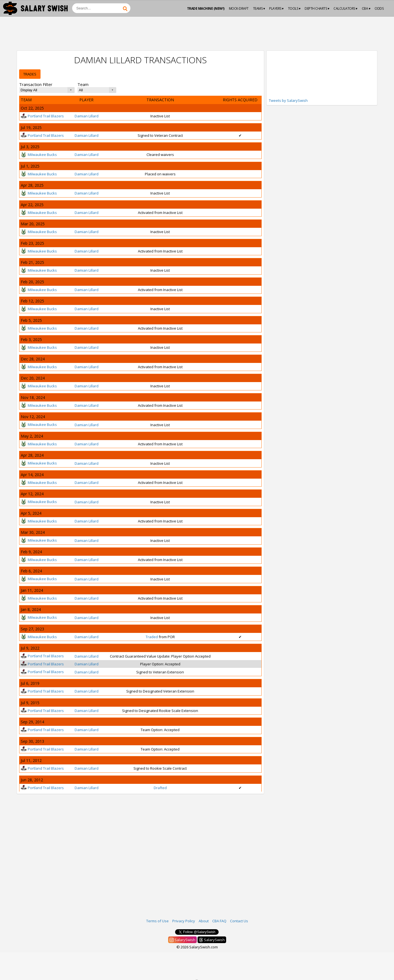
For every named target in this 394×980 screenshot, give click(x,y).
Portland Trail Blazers (42, 116)
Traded (152, 637)
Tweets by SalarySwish (288, 100)
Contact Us (239, 921)
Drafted (160, 788)
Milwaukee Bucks (39, 155)
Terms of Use (157, 921)
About (204, 921)
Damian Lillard (87, 116)
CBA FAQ (219, 921)
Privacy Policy (184, 921)
